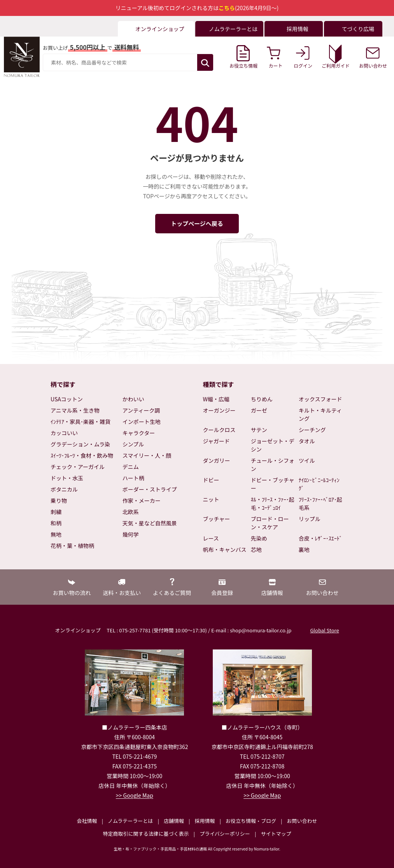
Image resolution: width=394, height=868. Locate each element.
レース (211, 538)
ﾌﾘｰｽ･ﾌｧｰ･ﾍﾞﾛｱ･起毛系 (320, 503)
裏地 (304, 549)
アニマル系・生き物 (75, 410)
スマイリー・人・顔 (147, 455)
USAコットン (67, 399)
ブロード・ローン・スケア (270, 523)
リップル (310, 519)
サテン (259, 430)
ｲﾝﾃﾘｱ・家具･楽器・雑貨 (81, 422)
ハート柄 (133, 478)
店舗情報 (174, 821)
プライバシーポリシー (225, 834)
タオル (307, 441)
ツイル (307, 460)
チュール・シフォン (273, 465)
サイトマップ (276, 834)
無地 (56, 534)
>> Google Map (135, 795)
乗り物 (59, 500)
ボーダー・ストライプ (150, 489)
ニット (211, 499)
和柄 (56, 523)
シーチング (312, 430)
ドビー (211, 480)
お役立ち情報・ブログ (251, 821)
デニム (131, 467)
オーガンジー (219, 410)
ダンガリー (217, 460)
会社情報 (87, 821)
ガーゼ (259, 410)
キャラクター (139, 433)
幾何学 (131, 534)
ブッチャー (217, 519)
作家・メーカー (142, 500)
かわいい (133, 399)
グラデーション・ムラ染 (80, 444)
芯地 (256, 549)
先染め (259, 538)
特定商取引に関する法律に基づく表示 (146, 834)
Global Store (324, 630)
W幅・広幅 (216, 399)
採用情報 (205, 821)
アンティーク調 (141, 410)
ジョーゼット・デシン (273, 445)
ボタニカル (64, 489)
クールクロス (219, 430)
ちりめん (262, 399)
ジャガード (216, 441)
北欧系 (131, 512)
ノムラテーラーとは (130, 821)
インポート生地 (142, 422)
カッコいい (64, 433)
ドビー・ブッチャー (273, 484)
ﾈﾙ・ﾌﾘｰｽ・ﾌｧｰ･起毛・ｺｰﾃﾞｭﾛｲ (273, 503)
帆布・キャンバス (225, 549)
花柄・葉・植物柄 (72, 546)
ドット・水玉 (67, 478)
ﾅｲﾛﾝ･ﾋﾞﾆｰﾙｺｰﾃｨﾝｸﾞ (319, 484)
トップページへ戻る (197, 223)
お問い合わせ (302, 821)
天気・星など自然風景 (150, 523)
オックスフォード (320, 399)
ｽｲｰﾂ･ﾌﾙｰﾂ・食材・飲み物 (82, 455)
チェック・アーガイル (78, 467)
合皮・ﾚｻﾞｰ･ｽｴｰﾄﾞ (320, 538)
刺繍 (56, 512)
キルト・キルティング (320, 414)
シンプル (133, 444)
